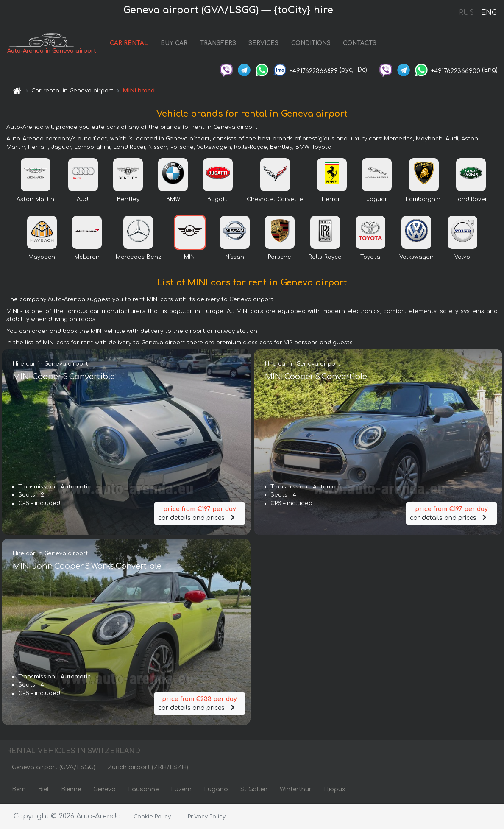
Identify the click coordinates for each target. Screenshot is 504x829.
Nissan (235, 257)
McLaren (87, 257)
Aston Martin (35, 199)
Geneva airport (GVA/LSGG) (54, 768)
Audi (83, 199)
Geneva (104, 790)
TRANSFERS (218, 43)
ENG (489, 13)
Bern (19, 790)
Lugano (216, 790)
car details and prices (200, 513)
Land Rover (471, 199)
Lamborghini (424, 199)
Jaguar (377, 199)
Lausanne (143, 790)
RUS (466, 13)
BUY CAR (174, 43)
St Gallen (254, 790)
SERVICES (263, 43)
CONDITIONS (311, 43)
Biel (43, 790)
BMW (173, 199)
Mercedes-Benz (138, 257)
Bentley (128, 199)
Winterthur (296, 790)
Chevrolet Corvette (275, 199)
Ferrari (332, 199)
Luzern (181, 790)
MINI (190, 257)
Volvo (462, 257)
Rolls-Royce (325, 257)
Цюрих (335, 790)
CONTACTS (360, 43)
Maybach (42, 257)
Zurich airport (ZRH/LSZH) (148, 768)
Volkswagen (416, 257)
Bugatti (218, 199)
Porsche (280, 257)
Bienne (71, 790)
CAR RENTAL (129, 43)
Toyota (370, 257)
